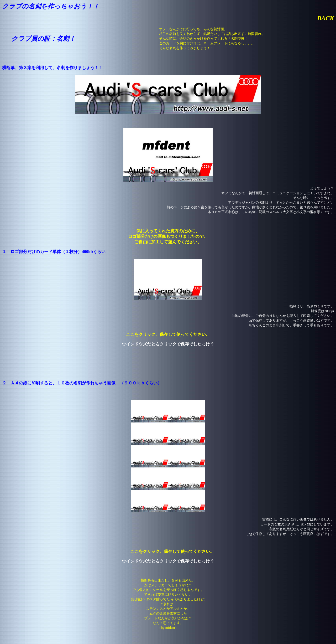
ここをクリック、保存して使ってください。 (168, 334)
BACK (325, 18)
